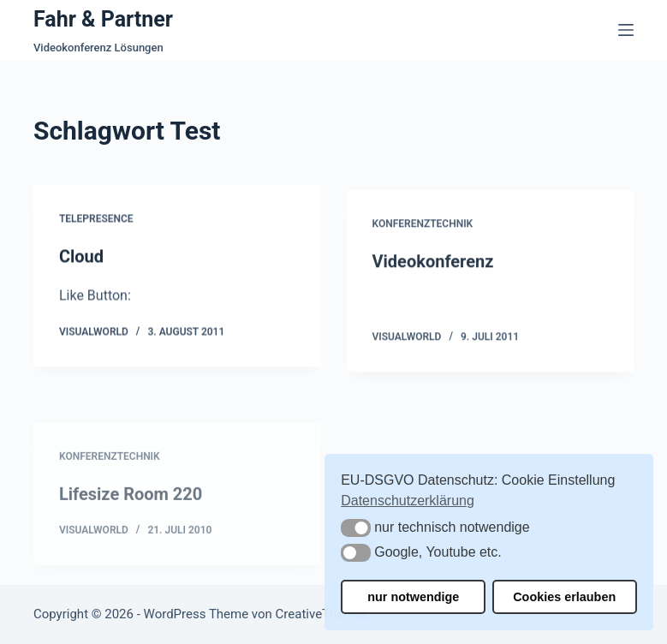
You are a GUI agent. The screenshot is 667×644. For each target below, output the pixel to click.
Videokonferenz (433, 265)
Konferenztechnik (423, 227)
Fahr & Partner (103, 19)
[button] (356, 528)
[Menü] (626, 30)
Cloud (81, 257)
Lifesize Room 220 (131, 511)
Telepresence (96, 219)
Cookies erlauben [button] (564, 597)
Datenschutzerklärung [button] (408, 501)
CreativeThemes (322, 614)
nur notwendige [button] (413, 597)
